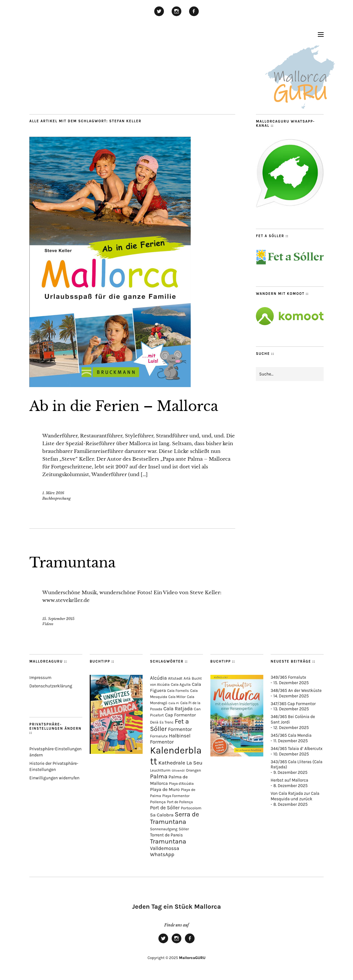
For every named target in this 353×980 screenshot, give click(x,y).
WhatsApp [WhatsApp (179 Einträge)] (162, 854)
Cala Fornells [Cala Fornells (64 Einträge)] (178, 691)
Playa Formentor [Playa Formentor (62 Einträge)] (176, 796)
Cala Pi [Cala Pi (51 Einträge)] (174, 703)
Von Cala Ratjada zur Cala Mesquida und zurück (295, 796)
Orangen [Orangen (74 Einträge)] (193, 770)
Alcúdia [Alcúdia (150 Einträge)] (158, 678)
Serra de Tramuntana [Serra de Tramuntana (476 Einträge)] (175, 818)
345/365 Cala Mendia (291, 735)
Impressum (40, 678)
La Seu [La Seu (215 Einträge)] (195, 763)
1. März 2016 (53, 493)
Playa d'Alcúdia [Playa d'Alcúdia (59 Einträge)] (181, 784)
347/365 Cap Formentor (293, 704)
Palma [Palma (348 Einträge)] (159, 776)
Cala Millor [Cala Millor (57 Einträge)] (177, 697)
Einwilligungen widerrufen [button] (54, 778)
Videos (48, 624)
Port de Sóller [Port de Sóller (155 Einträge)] (165, 808)
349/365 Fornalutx (288, 677)
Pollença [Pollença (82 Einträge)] (158, 802)
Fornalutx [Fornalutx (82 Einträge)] (159, 736)
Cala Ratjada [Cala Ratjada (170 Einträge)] (178, 709)
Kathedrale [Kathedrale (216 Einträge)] (172, 763)
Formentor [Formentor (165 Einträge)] (180, 729)
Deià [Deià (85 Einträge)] (154, 722)
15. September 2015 (58, 619)
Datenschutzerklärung (51, 686)
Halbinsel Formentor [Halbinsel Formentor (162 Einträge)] (170, 739)
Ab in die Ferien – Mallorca (124, 406)
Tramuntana (72, 563)
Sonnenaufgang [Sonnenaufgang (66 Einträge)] (164, 829)
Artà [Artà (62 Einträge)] (187, 679)
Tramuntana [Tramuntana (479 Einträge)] (168, 841)
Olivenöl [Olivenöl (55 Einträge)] (178, 770)
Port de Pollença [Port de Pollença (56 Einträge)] (180, 802)
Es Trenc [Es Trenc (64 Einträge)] (166, 722)
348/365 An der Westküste (296, 690)
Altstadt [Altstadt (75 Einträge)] (175, 678)
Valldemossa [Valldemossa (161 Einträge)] (165, 848)
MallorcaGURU (192, 958)
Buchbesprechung (56, 498)
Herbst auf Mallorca (289, 780)
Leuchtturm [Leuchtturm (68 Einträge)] (160, 770)
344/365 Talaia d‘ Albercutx (297, 749)
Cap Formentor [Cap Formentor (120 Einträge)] (180, 715)
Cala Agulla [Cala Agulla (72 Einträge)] (181, 685)
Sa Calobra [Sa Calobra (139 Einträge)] (162, 815)
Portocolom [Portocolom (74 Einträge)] (191, 808)
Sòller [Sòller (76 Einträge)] (184, 829)
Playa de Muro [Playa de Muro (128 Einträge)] (165, 790)
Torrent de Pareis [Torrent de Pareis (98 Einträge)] (166, 835)
